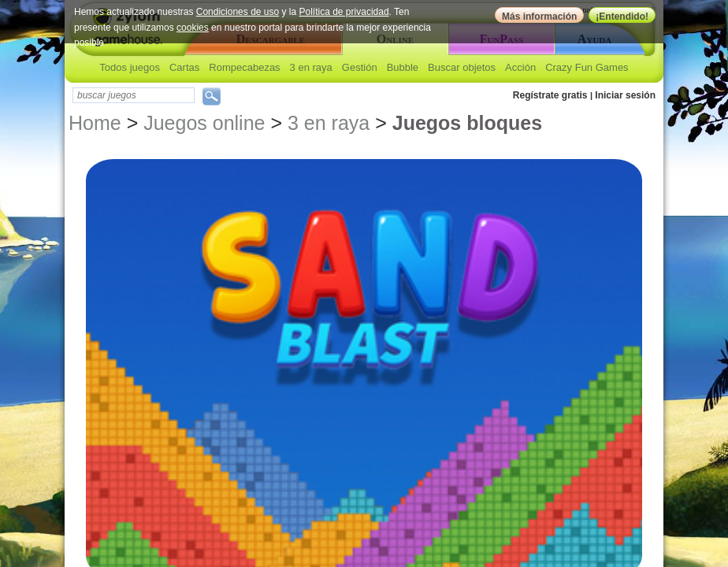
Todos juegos (130, 67)
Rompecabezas (244, 67)
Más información (539, 17)
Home (95, 123)
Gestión (360, 67)
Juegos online (204, 123)
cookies (193, 28)
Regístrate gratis (550, 95)
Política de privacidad (344, 12)
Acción (520, 67)
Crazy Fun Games (587, 67)
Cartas (184, 67)
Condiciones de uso (238, 12)
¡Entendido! (622, 17)
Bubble (403, 67)
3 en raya (311, 67)
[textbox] (134, 95)
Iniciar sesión (625, 95)
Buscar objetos (462, 67)
